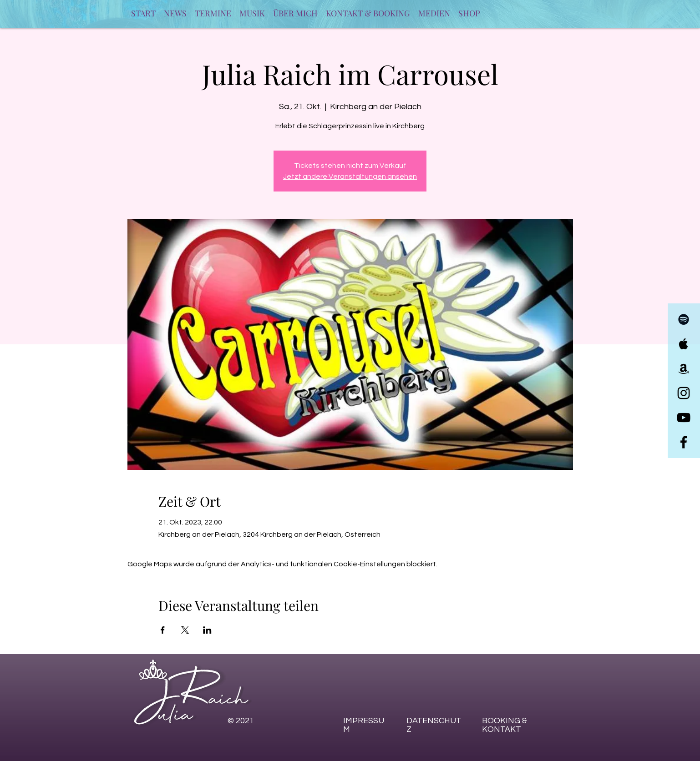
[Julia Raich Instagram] (684, 393)
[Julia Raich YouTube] (684, 418)
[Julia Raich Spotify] (684, 319)
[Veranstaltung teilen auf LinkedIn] (207, 630)
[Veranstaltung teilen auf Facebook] (163, 630)
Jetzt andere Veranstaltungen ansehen (350, 176)
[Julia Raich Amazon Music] (684, 368)
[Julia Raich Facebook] (684, 442)
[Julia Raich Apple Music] (684, 344)
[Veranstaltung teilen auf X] (185, 630)
